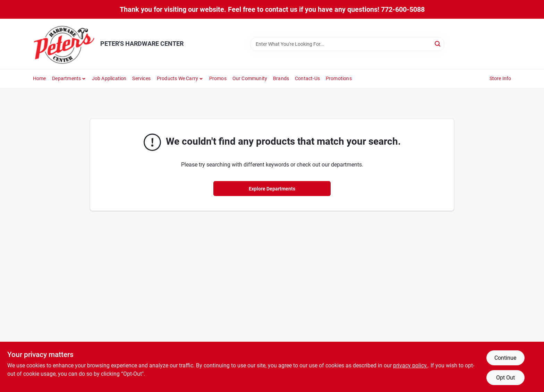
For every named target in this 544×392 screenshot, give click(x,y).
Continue (505, 358)
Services (141, 78)
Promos (218, 78)
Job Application (109, 78)
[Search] (438, 44)
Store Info (500, 78)
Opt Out (505, 378)
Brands (281, 78)
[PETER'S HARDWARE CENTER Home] (64, 44)
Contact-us (307, 78)
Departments (66, 78)
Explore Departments (272, 189)
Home (40, 78)
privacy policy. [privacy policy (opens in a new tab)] (410, 365)
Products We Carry (177, 78)
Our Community (250, 78)
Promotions (339, 78)
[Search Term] (347, 44)
